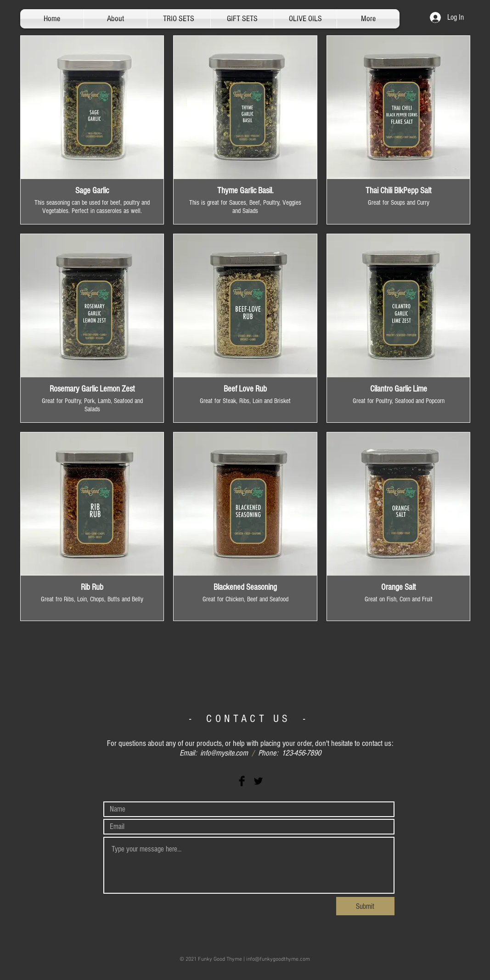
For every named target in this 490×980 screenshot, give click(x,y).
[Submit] (365, 906)
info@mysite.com (224, 753)
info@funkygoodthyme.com (278, 959)
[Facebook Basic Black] (242, 781)
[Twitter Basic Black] (258, 781)
